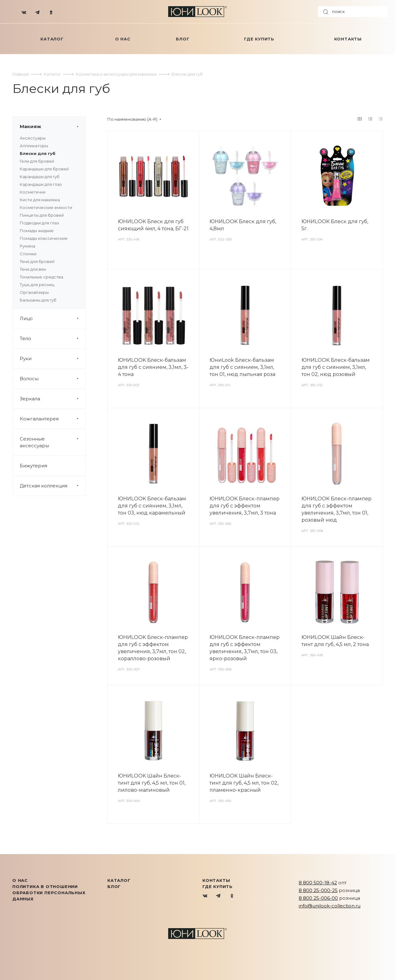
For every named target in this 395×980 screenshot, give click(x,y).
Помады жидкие (37, 231)
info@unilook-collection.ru (330, 906)
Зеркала (53, 399)
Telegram (219, 896)
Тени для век (33, 269)
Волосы (53, 379)
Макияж (53, 127)
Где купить (218, 886)
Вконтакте (205, 896)
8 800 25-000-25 (318, 890)
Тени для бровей (37, 261)
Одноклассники (232, 896)
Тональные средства (42, 277)
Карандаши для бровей (44, 169)
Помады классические (44, 238)
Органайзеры (34, 292)
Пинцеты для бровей (42, 215)
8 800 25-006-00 (318, 898)
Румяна (27, 246)
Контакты (216, 880)
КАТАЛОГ (119, 880)
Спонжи (28, 254)
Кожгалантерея (53, 419)
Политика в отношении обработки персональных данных (49, 893)
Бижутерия (33, 466)
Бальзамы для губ (38, 300)
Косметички (33, 192)
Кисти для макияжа (40, 200)
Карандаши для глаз (41, 184)
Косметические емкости (46, 207)
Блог (114, 886)
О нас (20, 880)
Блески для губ (38, 153)
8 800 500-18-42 (318, 883)
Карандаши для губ (40, 177)
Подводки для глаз (39, 223)
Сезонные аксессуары (53, 442)
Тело (53, 339)
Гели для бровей (37, 161)
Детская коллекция (53, 486)
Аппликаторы (34, 146)
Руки (53, 359)
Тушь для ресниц (37, 285)
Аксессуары (33, 138)
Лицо (53, 319)
